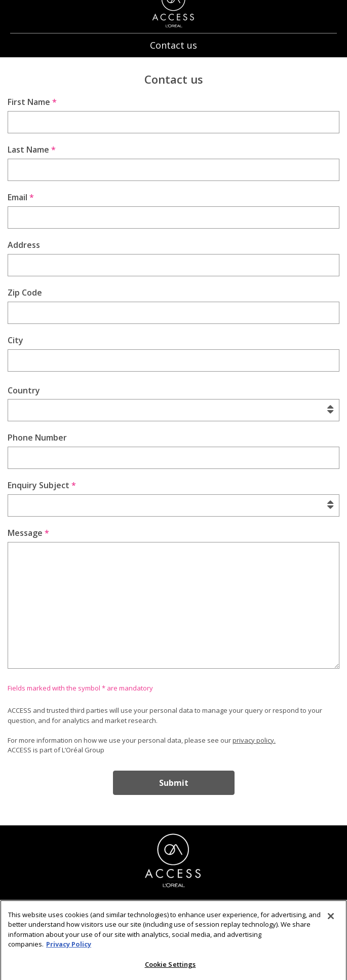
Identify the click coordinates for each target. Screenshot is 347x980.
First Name (32, 102)
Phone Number (37, 438)
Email (21, 197)
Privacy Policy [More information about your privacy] (69, 948)
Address (24, 245)
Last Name (32, 150)
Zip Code (25, 293)
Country (24, 390)
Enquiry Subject (42, 485)
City (15, 340)
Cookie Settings (170, 968)
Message (28, 533)
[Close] (331, 920)
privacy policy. (254, 740)
